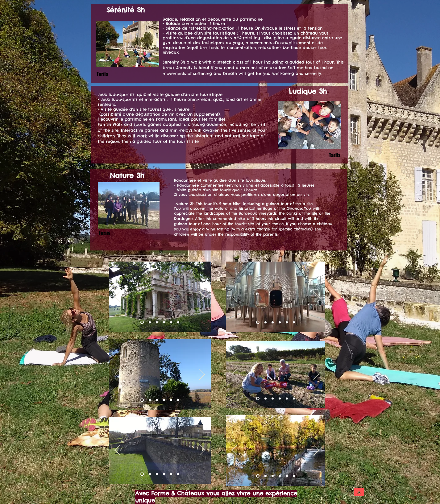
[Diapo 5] (287, 399)
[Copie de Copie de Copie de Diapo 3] (178, 400)
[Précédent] (118, 297)
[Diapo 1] (142, 322)
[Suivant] (202, 297)
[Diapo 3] (157, 322)
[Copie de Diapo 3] (164, 400)
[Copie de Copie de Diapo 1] (171, 322)
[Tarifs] (104, 233)
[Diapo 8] (280, 399)
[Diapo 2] (150, 322)
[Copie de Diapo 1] (164, 322)
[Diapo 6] (294, 399)
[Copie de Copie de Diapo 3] (171, 400)
